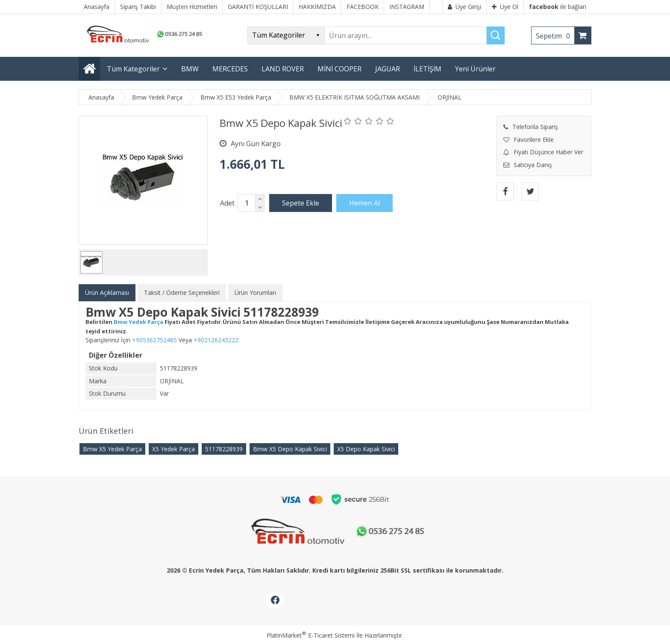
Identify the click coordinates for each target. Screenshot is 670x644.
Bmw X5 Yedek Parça (112, 449)
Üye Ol (505, 7)
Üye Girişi (464, 7)
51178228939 (224, 449)
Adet (227, 203)
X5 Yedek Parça (173, 449)
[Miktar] (247, 203)
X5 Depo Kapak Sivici (366, 449)
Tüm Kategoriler (133, 69)
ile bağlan (558, 7)
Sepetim (555, 36)
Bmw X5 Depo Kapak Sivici (290, 449)
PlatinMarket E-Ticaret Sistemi (311, 635)
